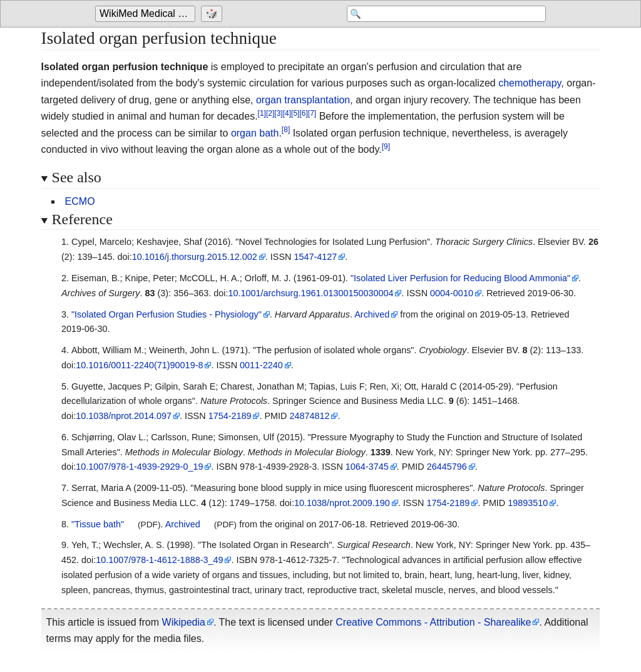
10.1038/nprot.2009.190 (342, 503)
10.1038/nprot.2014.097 (124, 416)
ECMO (80, 201)
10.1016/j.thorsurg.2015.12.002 (195, 257)
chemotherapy (530, 83)
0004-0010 (452, 293)
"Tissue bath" (98, 524)
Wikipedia (184, 622)
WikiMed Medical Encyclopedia (147, 13)
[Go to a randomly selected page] (213, 14)
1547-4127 (315, 257)
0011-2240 (261, 365)
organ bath (255, 133)
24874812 (309, 416)
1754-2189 (230, 416)
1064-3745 (367, 467)
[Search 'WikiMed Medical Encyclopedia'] (446, 14)
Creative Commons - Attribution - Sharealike (433, 622)
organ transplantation (303, 100)
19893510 (528, 503)
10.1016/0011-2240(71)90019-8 (139, 365)
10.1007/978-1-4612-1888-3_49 (159, 560)
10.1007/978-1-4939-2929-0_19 (139, 467)
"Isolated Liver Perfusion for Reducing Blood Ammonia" (460, 278)
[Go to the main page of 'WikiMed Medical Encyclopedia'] (147, 14)
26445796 (447, 467)
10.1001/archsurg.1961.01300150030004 (310, 293)
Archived (372, 314)
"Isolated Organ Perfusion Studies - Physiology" (167, 314)
